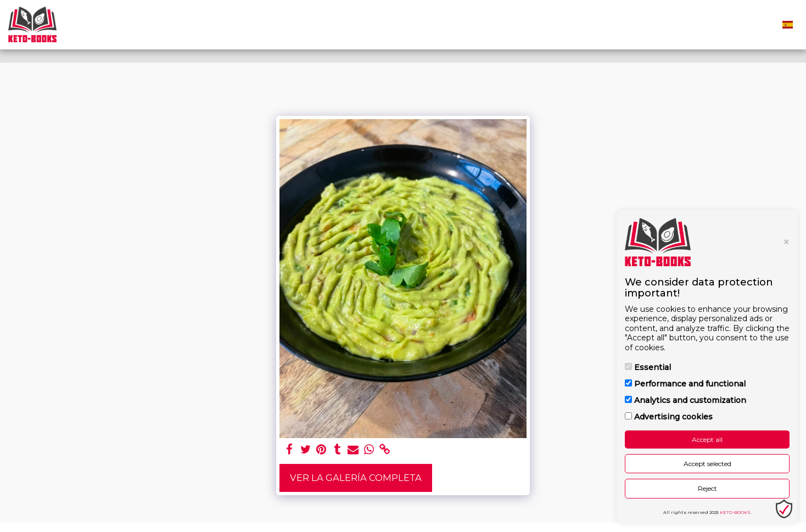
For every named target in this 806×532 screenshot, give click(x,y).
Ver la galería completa (356, 478)
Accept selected (707, 464)
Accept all (707, 439)
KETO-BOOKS (735, 512)
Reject (707, 488)
